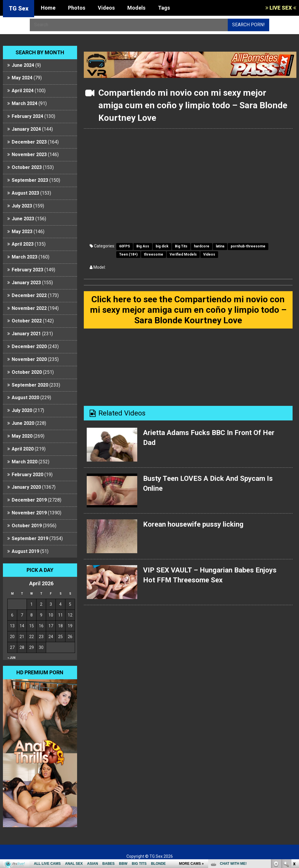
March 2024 (25, 103)
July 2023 (22, 206)
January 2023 (26, 283)
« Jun (12, 658)
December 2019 (29, 500)
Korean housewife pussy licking (193, 524)
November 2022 (29, 308)
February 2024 (27, 116)
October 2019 (27, 526)
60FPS (125, 246)
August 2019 (25, 551)
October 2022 (27, 321)
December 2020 (29, 346)
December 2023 (29, 142)
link (294, 777)
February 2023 (27, 270)
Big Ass (143, 246)
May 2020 (22, 436)
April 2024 (23, 91)
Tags (164, 8)
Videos (106, 8)
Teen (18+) (128, 254)
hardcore (202, 246)
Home (48, 8)
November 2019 (29, 513)
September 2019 (30, 538)
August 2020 (25, 398)
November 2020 (29, 359)
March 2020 (25, 462)
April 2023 (23, 244)
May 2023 (22, 232)
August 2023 (25, 193)
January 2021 (26, 334)
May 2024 (22, 78)
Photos (77, 8)
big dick (162, 246)
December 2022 (29, 295)
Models (136, 8)
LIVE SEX (281, 8)
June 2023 (23, 219)
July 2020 (22, 410)
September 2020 (30, 385)
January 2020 (26, 487)
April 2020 (23, 449)
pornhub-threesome (248, 246)
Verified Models (183, 254)
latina (220, 246)
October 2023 (27, 167)
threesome (154, 254)
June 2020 (23, 423)
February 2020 (27, 475)
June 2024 (23, 65)
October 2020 (27, 372)
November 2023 (29, 154)
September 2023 (30, 180)
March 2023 (25, 257)
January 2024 (26, 129)
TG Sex (19, 8)
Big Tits (181, 246)
